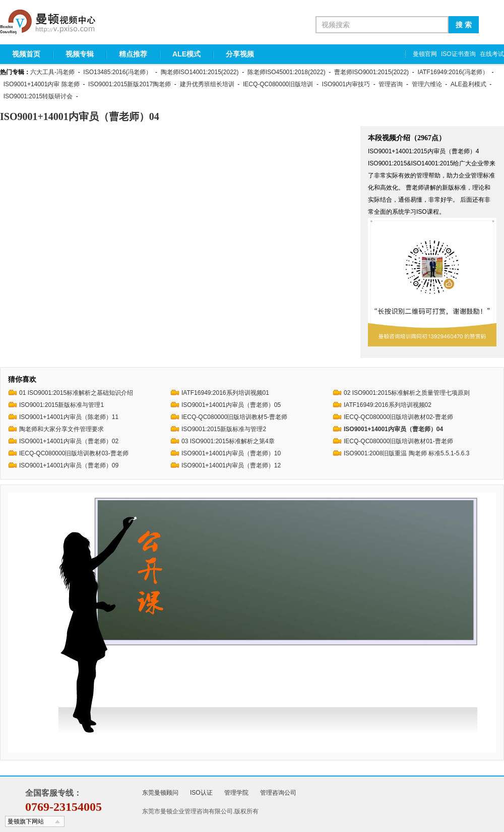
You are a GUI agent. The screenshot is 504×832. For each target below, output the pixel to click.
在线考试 (492, 54)
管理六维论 (427, 84)
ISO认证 (201, 793)
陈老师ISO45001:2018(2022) (287, 72)
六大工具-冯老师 (52, 72)
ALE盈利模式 (468, 84)
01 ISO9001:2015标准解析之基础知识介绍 (76, 393)
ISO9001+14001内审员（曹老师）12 (231, 465)
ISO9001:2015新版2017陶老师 (130, 84)
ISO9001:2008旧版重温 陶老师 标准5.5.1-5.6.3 (406, 453)
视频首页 (26, 54)
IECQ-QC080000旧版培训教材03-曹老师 (74, 453)
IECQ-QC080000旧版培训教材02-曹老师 (398, 417)
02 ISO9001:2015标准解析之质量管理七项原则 (407, 393)
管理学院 (236, 793)
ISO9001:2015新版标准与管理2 (224, 429)
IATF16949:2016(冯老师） (453, 72)
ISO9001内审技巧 (346, 84)
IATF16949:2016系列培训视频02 (388, 405)
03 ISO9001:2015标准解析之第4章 (228, 441)
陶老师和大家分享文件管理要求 (61, 429)
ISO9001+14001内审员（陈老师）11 (69, 417)
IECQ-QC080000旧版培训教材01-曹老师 (398, 441)
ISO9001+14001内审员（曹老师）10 (231, 453)
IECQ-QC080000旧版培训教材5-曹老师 (234, 417)
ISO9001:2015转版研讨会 (38, 96)
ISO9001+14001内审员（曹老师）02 (69, 441)
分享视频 (240, 54)
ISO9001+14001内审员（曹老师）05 (231, 405)
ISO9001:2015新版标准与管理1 (61, 405)
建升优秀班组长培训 (207, 84)
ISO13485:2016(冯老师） (117, 72)
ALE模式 (186, 54)
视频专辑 (80, 54)
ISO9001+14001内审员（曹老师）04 (393, 429)
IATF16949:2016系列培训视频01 (225, 393)
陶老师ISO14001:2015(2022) (200, 72)
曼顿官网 (425, 54)
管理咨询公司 (278, 793)
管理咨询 (391, 84)
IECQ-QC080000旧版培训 (278, 84)
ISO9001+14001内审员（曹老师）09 (69, 465)
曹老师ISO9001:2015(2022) (371, 72)
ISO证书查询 (458, 54)
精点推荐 (133, 54)
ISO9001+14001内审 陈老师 (42, 84)
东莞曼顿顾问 (160, 793)
